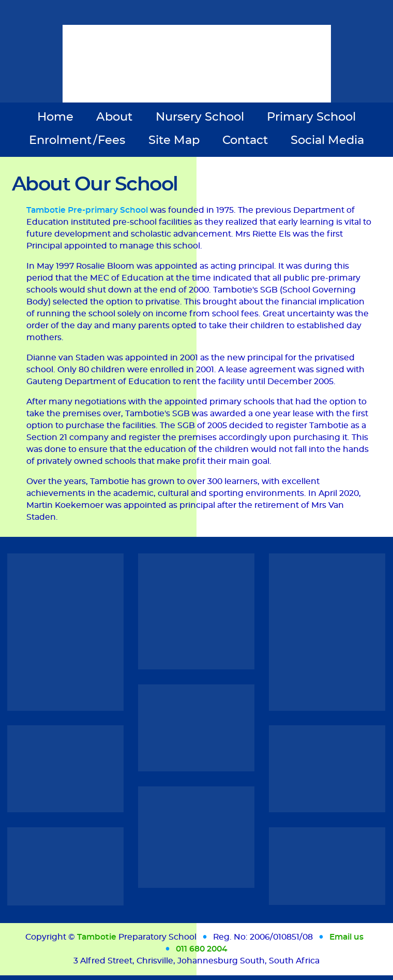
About (114, 117)
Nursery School (200, 117)
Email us (346, 937)
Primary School (311, 117)
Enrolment (77, 140)
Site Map (174, 140)
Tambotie (97, 937)
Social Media (327, 140)
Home (55, 117)
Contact (245, 140)
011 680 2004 (202, 949)
